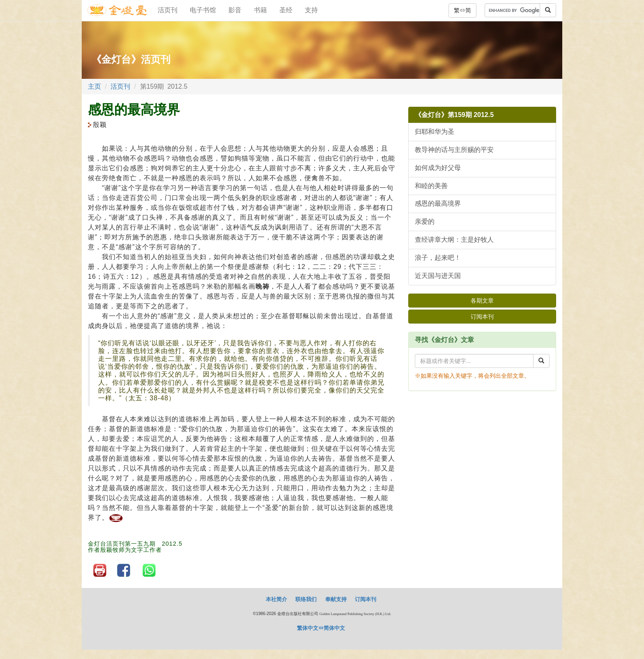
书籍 (260, 10)
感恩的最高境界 (438, 203)
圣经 (286, 10)
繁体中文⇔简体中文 (321, 628)
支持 (311, 10)
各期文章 (482, 301)
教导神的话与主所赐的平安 (454, 150)
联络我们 (306, 599)
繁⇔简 (462, 10)
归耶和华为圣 (435, 132)
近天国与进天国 (438, 276)
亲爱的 (425, 222)
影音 (235, 10)
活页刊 (168, 10)
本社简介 (276, 599)
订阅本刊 (482, 317)
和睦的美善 (431, 186)
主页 (94, 86)
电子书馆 (203, 10)
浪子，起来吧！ (438, 258)
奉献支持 (336, 599)
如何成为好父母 (438, 168)
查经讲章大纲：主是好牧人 (454, 240)
